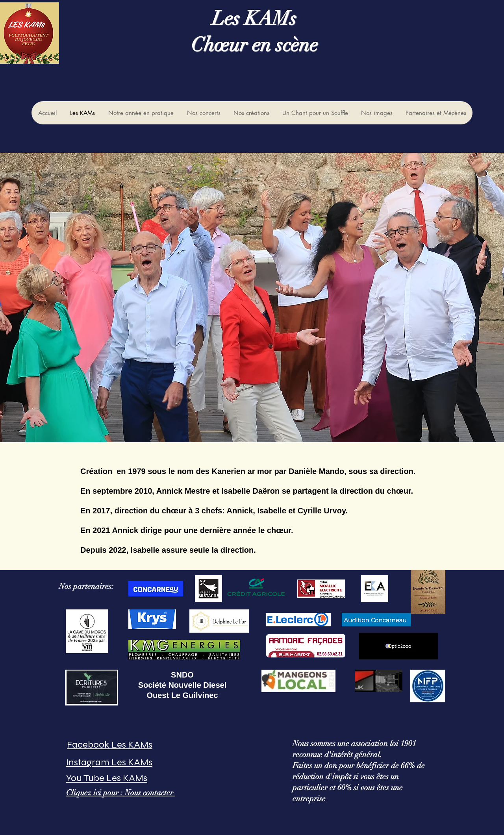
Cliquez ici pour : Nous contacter (121, 793)
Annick (239, 511)
